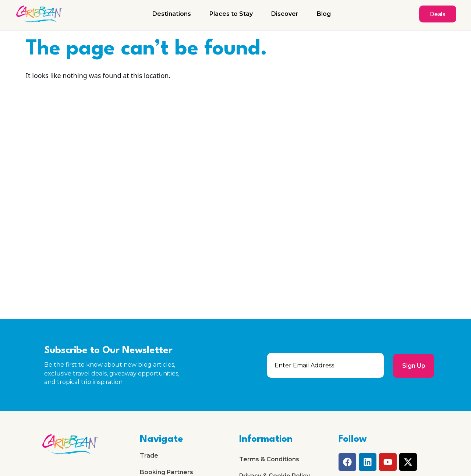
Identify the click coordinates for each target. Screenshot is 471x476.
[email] (325, 365)
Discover (285, 14)
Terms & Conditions (269, 460)
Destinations (172, 14)
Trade (149, 456)
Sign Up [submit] (413, 365)
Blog (324, 14)
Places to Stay (231, 14)
